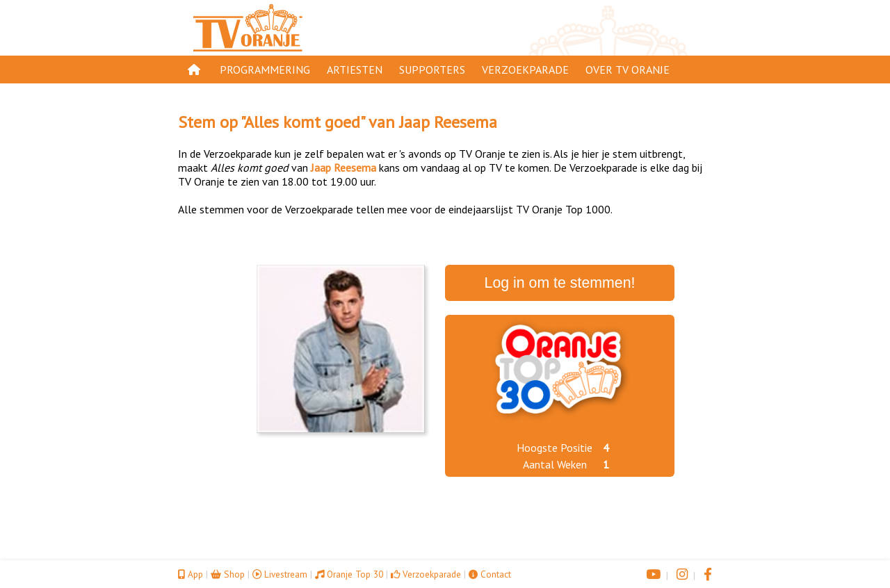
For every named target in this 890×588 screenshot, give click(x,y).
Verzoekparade (525, 70)
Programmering (265, 70)
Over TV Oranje (628, 70)
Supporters (432, 70)
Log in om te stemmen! (560, 283)
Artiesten (355, 70)
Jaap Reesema (448, 122)
